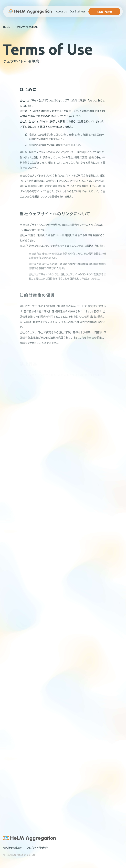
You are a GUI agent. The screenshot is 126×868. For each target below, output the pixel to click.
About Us (61, 12)
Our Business (78, 12)
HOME (7, 27)
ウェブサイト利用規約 (37, 848)
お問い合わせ (105, 12)
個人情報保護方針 (12, 848)
